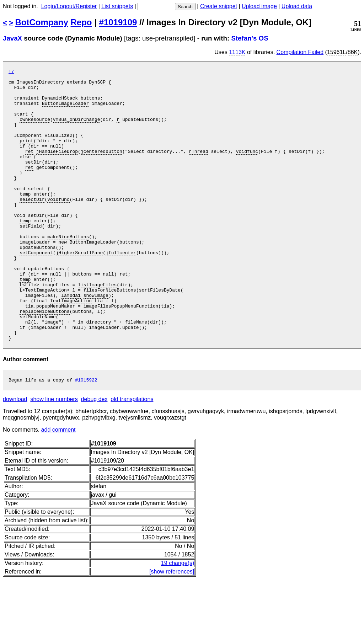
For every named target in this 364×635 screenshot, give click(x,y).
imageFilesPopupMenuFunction (121, 354)
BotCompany (42, 22)
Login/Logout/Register (69, 6)
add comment (58, 485)
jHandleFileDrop (57, 168)
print (26, 155)
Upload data (297, 6)
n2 (28, 373)
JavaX (12, 38)
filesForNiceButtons (110, 335)
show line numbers (54, 455)
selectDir (32, 226)
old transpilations (132, 455)
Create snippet (219, 6)
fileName (136, 373)
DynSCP (97, 85)
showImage (96, 341)
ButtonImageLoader (66, 111)
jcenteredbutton (101, 168)
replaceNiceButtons (44, 360)
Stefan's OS (250, 38)
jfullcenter (121, 290)
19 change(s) (178, 618)
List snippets (117, 6)
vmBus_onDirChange (77, 130)
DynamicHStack (60, 104)
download (15, 455)
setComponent (36, 290)
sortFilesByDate (160, 335)
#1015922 (86, 435)
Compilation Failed (300, 52)
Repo (81, 22)
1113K (237, 52)
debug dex (94, 455)
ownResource (35, 130)
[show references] (172, 627)
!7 (11, 72)
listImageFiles (97, 328)
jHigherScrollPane (79, 290)
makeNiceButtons (68, 271)
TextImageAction (46, 335)
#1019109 (118, 22)
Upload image (259, 6)
